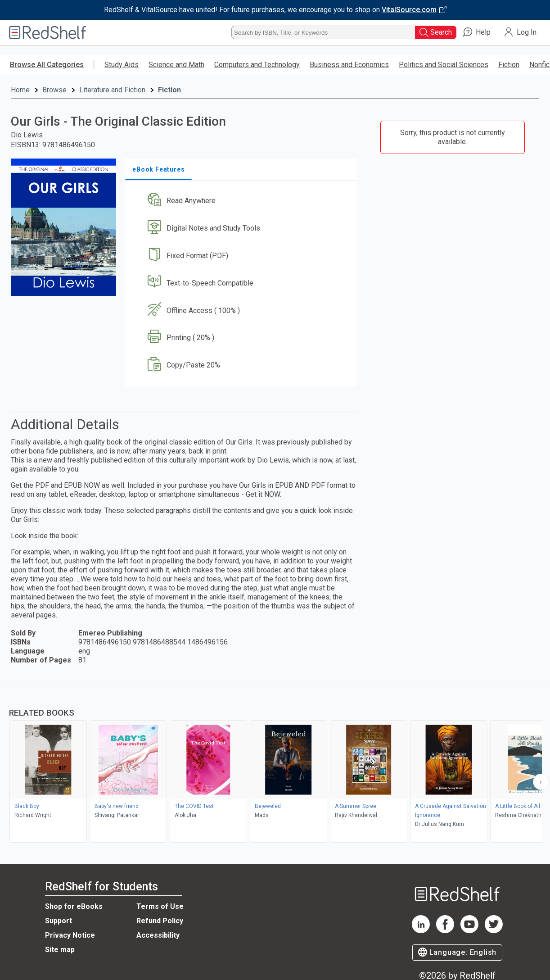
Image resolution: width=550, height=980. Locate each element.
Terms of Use (160, 906)
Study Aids (122, 65)
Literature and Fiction (112, 90)
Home (20, 90)
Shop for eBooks (74, 906)
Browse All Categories (47, 65)
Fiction (509, 65)
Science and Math (176, 65)
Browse (54, 90)
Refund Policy (160, 921)
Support (59, 921)
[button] (243, 201)
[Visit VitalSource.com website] (275, 10)
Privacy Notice (70, 935)
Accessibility (158, 935)
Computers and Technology (257, 65)
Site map (60, 950)
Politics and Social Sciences (444, 65)
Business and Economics (349, 65)
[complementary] (275, 765)
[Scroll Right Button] (541, 782)
